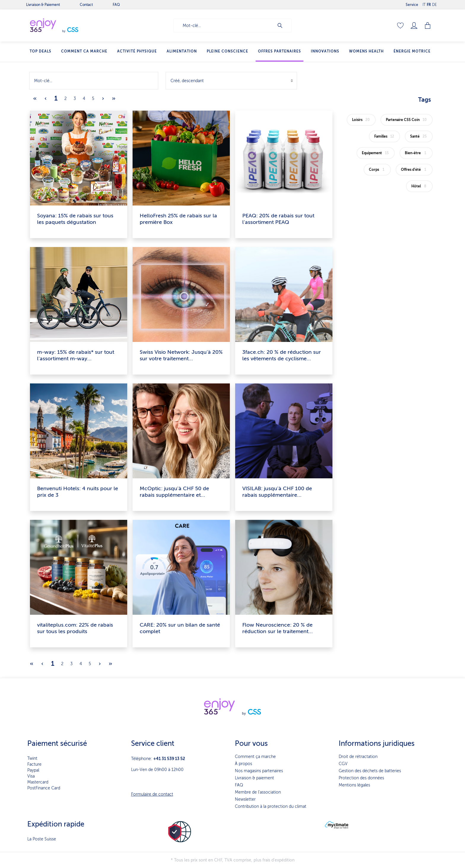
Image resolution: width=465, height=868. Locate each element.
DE (434, 3)
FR (429, 3)
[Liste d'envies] (400, 26)
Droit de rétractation (358, 757)
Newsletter (245, 799)
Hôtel (420, 186)
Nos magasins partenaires (259, 771)
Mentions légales (354, 785)
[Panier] (428, 26)
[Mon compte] (414, 26)
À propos (243, 764)
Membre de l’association (258, 792)
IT (424, 3)
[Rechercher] (283, 26)
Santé (419, 136)
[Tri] (231, 81)
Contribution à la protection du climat (271, 806)
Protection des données (361, 778)
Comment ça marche (255, 757)
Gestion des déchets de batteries (370, 771)
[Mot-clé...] (224, 26)
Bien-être (417, 153)
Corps (378, 170)
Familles (385, 136)
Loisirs (362, 120)
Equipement (376, 153)
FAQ (239, 785)
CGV (343, 764)
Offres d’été (415, 170)
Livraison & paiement (254, 778)
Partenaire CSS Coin (407, 120)
